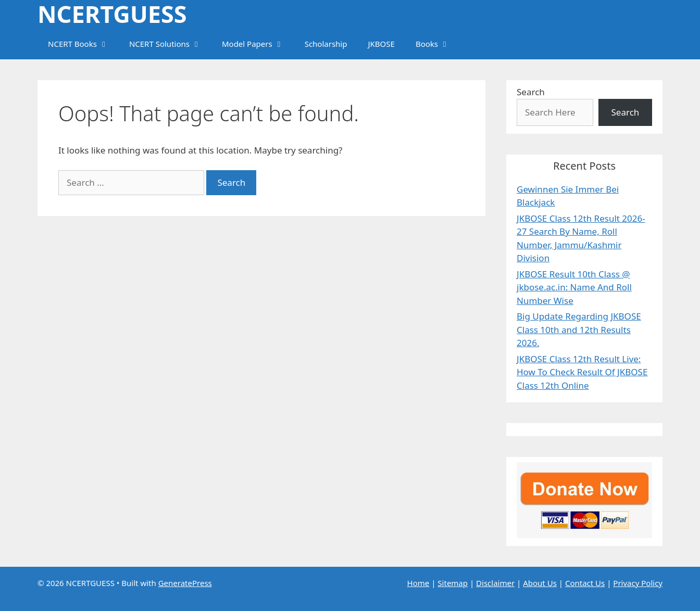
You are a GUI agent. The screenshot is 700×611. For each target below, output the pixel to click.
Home (418, 583)
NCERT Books (83, 44)
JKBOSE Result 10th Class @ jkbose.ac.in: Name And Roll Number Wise (574, 287)
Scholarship (326, 44)
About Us (540, 583)
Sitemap (453, 583)
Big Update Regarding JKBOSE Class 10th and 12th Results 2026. (579, 329)
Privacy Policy (638, 583)
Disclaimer (495, 583)
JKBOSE (381, 44)
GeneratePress (185, 583)
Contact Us (585, 583)
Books (438, 44)
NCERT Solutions (170, 44)
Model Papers (258, 44)
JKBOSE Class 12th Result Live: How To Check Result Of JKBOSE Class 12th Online (582, 372)
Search (531, 92)
